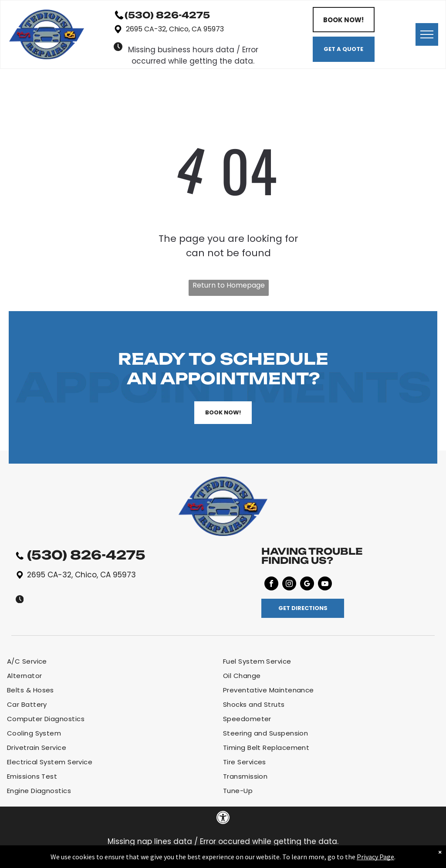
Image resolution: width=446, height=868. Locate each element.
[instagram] (289, 585)
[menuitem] (115, 661)
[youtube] (325, 585)
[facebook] (271, 585)
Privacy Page (375, 857)
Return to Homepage (229, 285)
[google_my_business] (307, 585)
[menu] (427, 34)
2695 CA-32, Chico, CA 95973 (175, 29)
